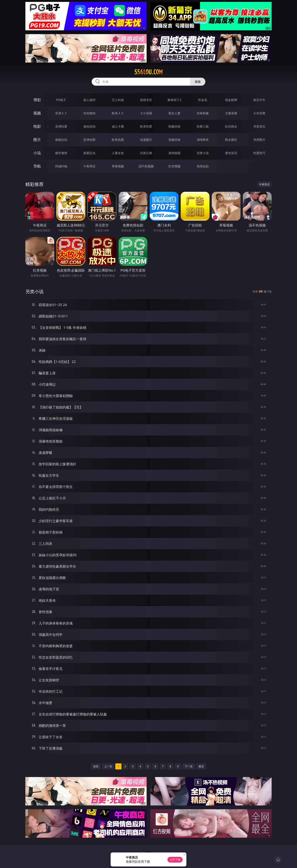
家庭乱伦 (89, 153)
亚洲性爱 (61, 126)
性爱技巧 (259, 153)
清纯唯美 (203, 140)
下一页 (189, 766)
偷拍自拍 (89, 126)
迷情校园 (174, 153)
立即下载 (175, 860)
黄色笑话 (231, 153)
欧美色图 (118, 140)
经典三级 (203, 126)
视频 (37, 113)
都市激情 (61, 153)
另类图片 (259, 140)
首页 (96, 766)
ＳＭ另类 (259, 113)
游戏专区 (146, 100)
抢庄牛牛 (259, 100)
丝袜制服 (203, 113)
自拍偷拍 (89, 113)
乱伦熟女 (231, 126)
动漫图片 (146, 140)
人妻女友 (118, 153)
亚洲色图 (89, 140)
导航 (37, 166)
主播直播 (231, 113)
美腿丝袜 (174, 140)
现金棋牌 (231, 100)
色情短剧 (203, 166)
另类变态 (259, 126)
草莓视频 (118, 166)
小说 (37, 153)
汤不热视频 (146, 166)
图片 (37, 140)
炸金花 (203, 100)
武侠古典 (146, 153)
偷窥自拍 (61, 140)
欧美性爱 (146, 126)
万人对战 (118, 100)
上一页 (108, 766)
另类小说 (203, 153)
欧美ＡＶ (118, 113)
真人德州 (89, 100)
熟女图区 (231, 140)
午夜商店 (89, 166)
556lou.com (148, 72)
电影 (37, 126)
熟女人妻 (174, 113)
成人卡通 (118, 126)
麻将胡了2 (174, 100)
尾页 (201, 766)
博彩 (37, 100)
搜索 (198, 82)
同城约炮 (61, 166)
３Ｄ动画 (146, 113)
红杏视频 (174, 166)
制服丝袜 (174, 126)
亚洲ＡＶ (61, 113)
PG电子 (61, 100)
